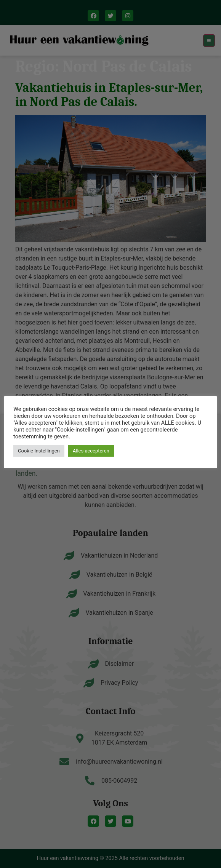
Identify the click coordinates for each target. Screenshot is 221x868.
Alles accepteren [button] (91, 451)
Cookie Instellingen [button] (39, 451)
